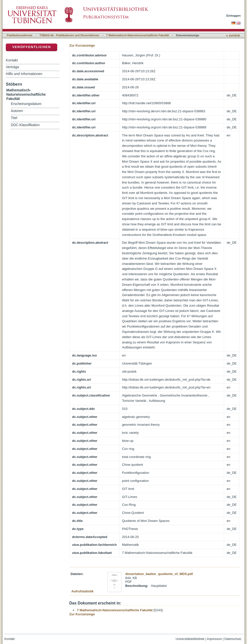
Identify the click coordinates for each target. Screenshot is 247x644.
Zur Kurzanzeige (82, 45)
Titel (14, 118)
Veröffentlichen (31, 47)
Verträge (12, 67)
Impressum (214, 639)
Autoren (17, 111)
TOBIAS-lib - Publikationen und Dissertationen (69, 35)
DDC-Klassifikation (25, 125)
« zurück (233, 35)
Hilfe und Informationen (24, 74)
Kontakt (12, 60)
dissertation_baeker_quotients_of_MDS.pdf (159, 574)
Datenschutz (233, 639)
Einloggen (234, 15)
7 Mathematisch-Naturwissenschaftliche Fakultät (137, 35)
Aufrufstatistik (82, 591)
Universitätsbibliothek (190, 639)
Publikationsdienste (20, 35)
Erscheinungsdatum (26, 104)
